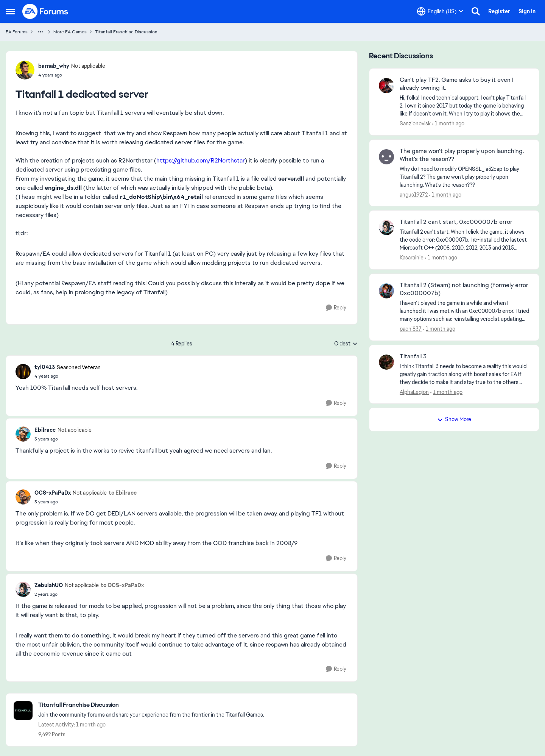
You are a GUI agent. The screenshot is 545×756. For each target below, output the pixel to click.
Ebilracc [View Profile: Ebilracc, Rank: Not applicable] (45, 430)
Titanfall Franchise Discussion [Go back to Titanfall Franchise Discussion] (126, 32)
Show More (454, 419)
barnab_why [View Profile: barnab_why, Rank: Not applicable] (54, 66)
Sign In (527, 11)
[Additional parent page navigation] (40, 32)
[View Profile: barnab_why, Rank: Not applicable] (25, 70)
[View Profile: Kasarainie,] (386, 228)
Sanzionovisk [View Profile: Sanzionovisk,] (415, 123)
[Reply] (336, 308)
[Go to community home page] (45, 11)
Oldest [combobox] (346, 344)
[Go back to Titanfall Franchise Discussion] (151, 705)
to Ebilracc (123, 493)
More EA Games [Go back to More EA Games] (70, 32)
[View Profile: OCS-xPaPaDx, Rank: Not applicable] (23, 497)
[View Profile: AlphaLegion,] (386, 362)
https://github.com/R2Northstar (201, 160)
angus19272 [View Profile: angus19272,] (414, 194)
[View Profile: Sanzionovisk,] (386, 86)
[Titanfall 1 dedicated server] (68, 376)
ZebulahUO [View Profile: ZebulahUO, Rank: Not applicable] (49, 585)
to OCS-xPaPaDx (122, 585)
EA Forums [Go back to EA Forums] (17, 32)
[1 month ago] (448, 124)
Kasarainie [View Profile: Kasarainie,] (412, 258)
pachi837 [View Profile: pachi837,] (411, 329)
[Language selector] (440, 11)
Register (499, 11)
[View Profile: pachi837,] (386, 291)
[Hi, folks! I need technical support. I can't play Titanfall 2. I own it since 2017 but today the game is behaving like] (465, 106)
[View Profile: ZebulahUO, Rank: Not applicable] (23, 589)
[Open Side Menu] (10, 11)
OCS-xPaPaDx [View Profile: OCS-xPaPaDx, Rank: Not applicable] (53, 493)
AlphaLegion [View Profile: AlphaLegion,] (414, 392)
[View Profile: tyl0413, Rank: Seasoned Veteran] (23, 372)
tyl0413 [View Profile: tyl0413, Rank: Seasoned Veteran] (45, 367)
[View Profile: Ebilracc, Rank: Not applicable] (23, 434)
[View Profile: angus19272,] (386, 157)
